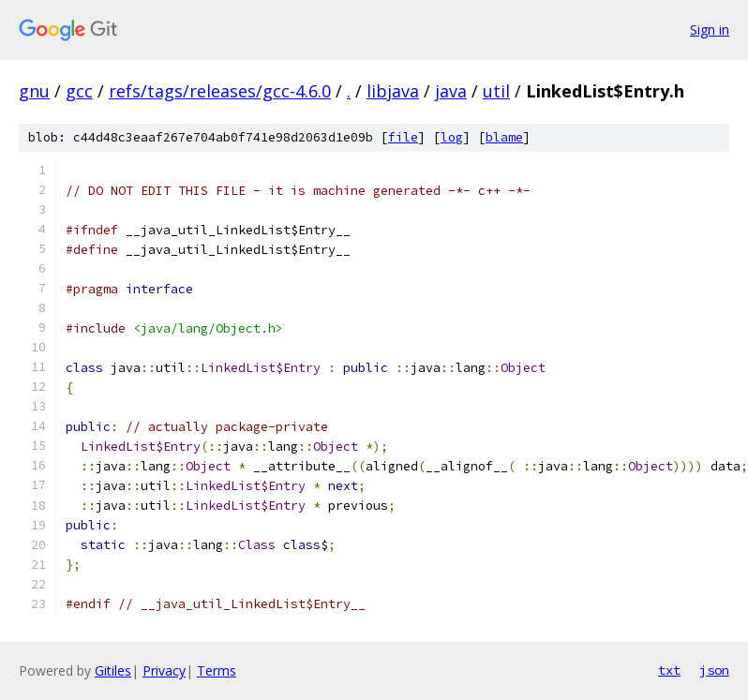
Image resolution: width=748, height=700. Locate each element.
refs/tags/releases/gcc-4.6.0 (220, 91)
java (451, 91)
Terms (217, 670)
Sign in (710, 30)
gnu (34, 91)
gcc (79, 91)
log (452, 137)
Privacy (164, 670)
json (714, 670)
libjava (393, 91)
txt (669, 670)
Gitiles (113, 670)
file (403, 137)
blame (504, 137)
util (496, 91)
